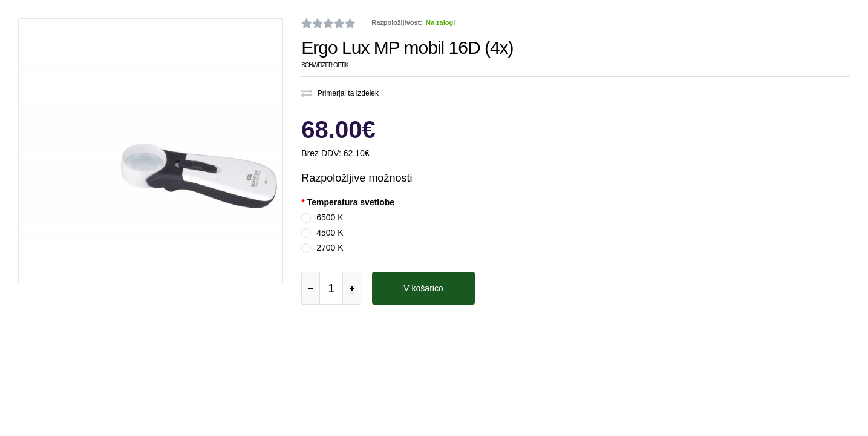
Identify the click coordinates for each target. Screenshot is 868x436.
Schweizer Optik (325, 65)
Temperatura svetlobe (351, 202)
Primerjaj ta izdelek (340, 93)
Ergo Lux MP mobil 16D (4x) (407, 48)
